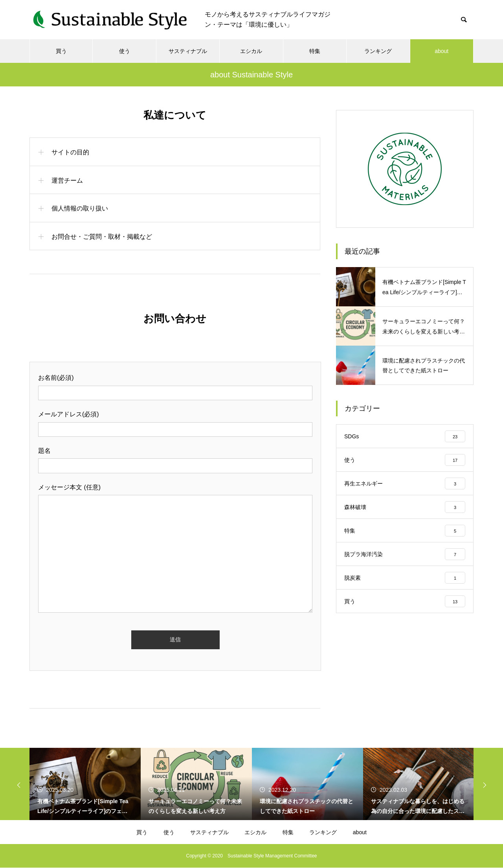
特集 (315, 51)
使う (125, 51)
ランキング (378, 51)
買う (61, 51)
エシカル (251, 51)
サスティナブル (188, 51)
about (442, 51)
